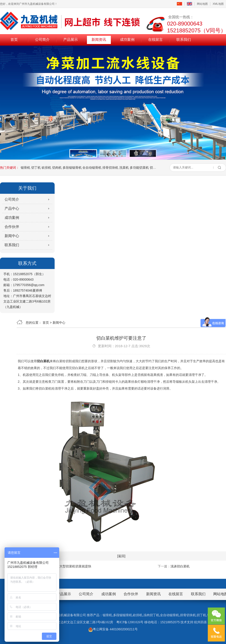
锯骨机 (25, 168)
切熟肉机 (156, 168)
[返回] (121, 556)
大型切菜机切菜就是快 (75, 566)
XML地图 (218, 4)
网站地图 (202, 4)
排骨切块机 (110, 168)
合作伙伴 (12, 227)
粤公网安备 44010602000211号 (113, 629)
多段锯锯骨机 (72, 168)
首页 (14, 40)
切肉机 (57, 168)
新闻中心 (12, 236)
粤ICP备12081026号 (130, 622)
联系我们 (184, 40)
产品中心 (12, 208)
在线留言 (155, 40)
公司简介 (42, 40)
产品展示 (71, 40)
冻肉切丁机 (151, 615)
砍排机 (46, 168)
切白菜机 (43, 361)
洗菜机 (124, 168)
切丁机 (36, 168)
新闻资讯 (99, 40)
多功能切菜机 (139, 168)
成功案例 (127, 40)
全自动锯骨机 (92, 168)
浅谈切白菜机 (180, 566)
